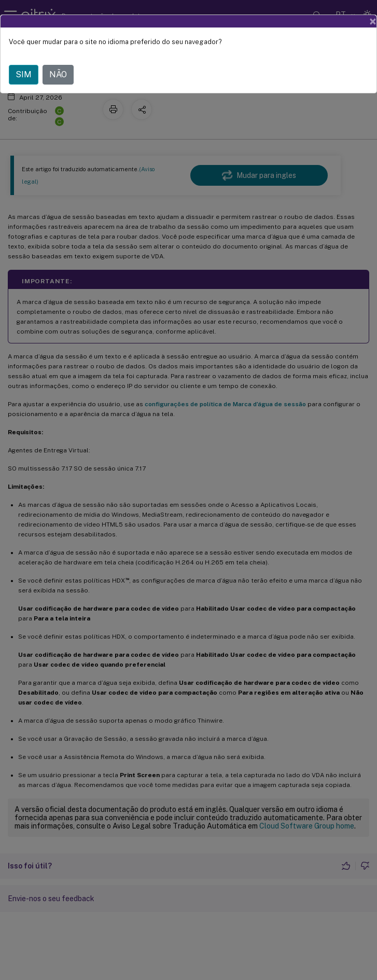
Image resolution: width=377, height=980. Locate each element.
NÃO (58, 74)
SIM (24, 74)
